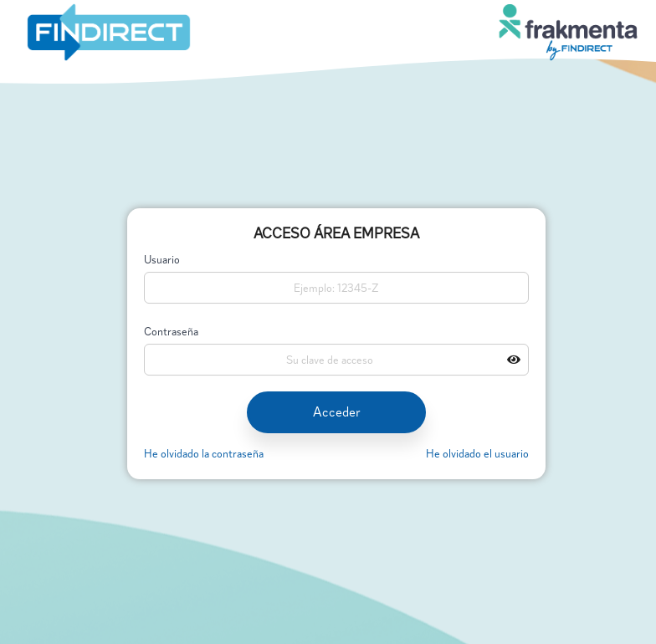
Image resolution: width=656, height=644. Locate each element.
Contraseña (171, 332)
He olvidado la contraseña (204, 454)
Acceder (337, 412)
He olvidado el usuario (477, 454)
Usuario (162, 261)
